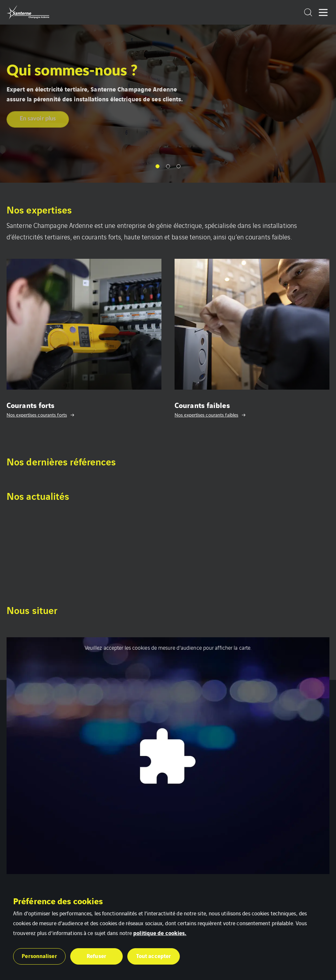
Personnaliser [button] (39, 956)
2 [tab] (168, 166)
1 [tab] (157, 166)
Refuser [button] (96, 956)
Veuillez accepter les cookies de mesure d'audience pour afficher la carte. (168, 647)
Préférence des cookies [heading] (58, 901)
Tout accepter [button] (154, 956)
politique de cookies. (160, 933)
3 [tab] (178, 166)
